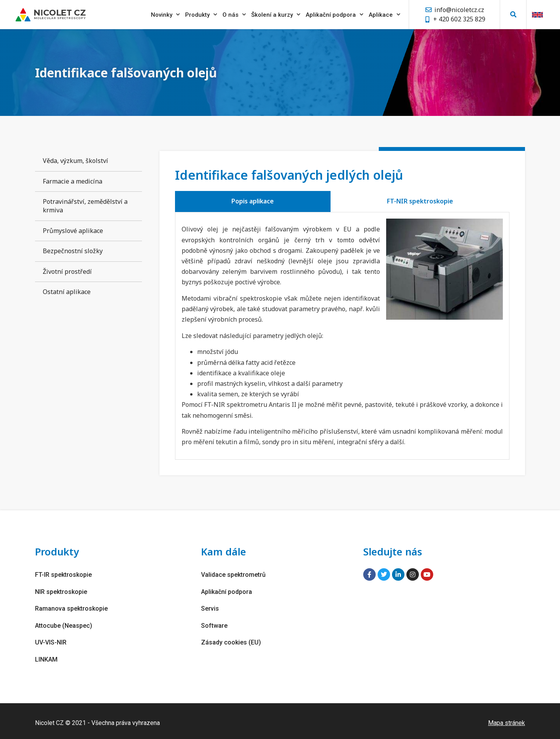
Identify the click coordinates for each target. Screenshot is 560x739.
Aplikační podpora (334, 14)
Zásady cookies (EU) (231, 640)
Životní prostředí (67, 271)
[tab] (253, 201)
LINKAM (46, 656)
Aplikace (384, 14)
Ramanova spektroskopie (71, 607)
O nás (234, 14)
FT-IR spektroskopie (63, 574)
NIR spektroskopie (61, 591)
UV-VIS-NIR (51, 640)
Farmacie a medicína (73, 181)
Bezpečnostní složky (73, 251)
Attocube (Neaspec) (64, 623)
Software (214, 623)
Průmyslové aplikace (73, 231)
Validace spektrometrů (233, 574)
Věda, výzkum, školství (75, 161)
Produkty (201, 14)
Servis (210, 607)
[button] (513, 14)
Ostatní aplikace (67, 292)
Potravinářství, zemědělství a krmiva (85, 206)
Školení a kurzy (276, 14)
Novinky (165, 14)
